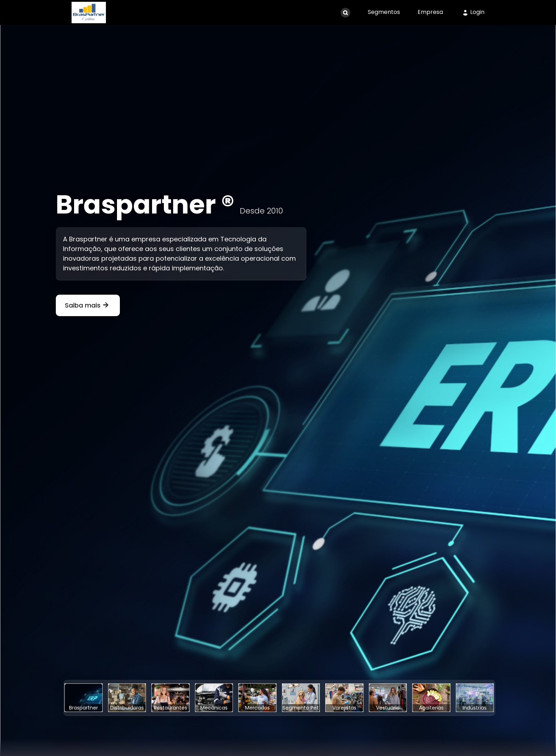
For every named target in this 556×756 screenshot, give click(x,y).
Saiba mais (88, 305)
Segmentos (384, 12)
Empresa (430, 12)
